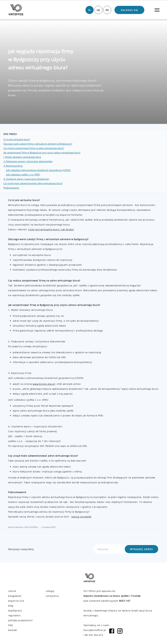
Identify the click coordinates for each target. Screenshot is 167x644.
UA (98, 10)
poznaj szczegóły (81, 517)
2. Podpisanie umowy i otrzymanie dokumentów (28, 161)
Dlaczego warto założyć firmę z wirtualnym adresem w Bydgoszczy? (38, 144)
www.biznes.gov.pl (44, 384)
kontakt (13, 630)
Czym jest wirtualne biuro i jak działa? (51, 229)
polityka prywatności (20, 620)
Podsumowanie (11, 188)
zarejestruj (52, 596)
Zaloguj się (129, 10)
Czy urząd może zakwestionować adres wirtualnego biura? (33, 183)
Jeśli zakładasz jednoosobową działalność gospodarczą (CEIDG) (38, 170)
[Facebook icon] (112, 633)
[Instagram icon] (120, 633)
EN (107, 10)
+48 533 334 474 (93, 635)
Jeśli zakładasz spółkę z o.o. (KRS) (23, 175)
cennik (12, 591)
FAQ (11, 625)
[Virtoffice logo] (16, 10)
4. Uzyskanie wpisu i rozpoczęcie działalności (26, 179)
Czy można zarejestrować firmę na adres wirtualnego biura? (34, 148)
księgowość (15, 596)
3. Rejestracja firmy (13, 166)
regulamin (14, 615)
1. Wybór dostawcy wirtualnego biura (22, 157)
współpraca (15, 611)
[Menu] (157, 10)
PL (90, 10)
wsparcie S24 (16, 601)
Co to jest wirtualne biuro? (17, 139)
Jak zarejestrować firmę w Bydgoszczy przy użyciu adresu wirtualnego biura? (42, 153)
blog (11, 606)
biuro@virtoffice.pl (95, 630)
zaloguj (50, 591)
